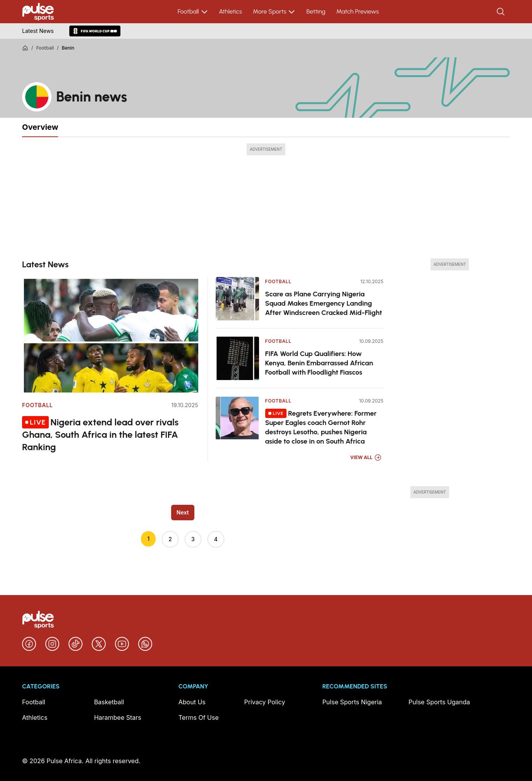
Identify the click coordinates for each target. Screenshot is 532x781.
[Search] (501, 12)
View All (366, 458)
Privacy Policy (265, 702)
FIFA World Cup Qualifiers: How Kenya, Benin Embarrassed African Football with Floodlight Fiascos (319, 363)
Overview (40, 127)
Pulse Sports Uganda (439, 702)
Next (183, 512)
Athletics (231, 11)
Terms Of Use (199, 717)
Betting (316, 11)
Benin (68, 48)
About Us (192, 702)
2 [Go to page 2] (170, 539)
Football (193, 12)
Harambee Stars (118, 717)
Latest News (38, 31)
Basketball (109, 702)
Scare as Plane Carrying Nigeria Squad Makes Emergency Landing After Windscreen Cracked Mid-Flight (324, 303)
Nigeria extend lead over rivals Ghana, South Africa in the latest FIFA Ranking (100, 434)
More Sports (274, 12)
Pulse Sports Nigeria (352, 702)
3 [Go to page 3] (193, 539)
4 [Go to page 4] (216, 539)
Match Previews (357, 11)
